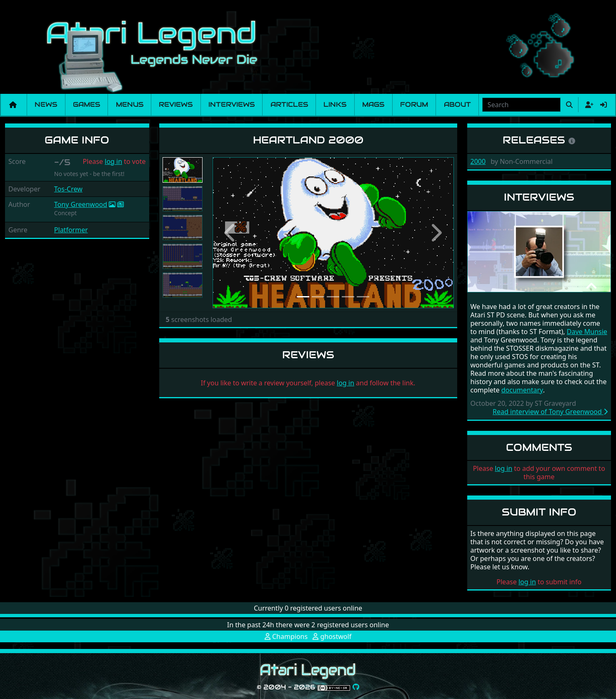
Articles (289, 104)
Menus (130, 104)
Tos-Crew (68, 189)
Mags (373, 104)
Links (335, 104)
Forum (414, 104)
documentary (522, 390)
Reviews (176, 104)
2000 (478, 161)
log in (113, 161)
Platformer (71, 230)
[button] (231, 233)
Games (86, 104)
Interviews (232, 104)
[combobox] (521, 105)
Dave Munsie (587, 332)
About (457, 104)
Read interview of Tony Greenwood (550, 412)
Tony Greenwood (81, 204)
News (46, 104)
